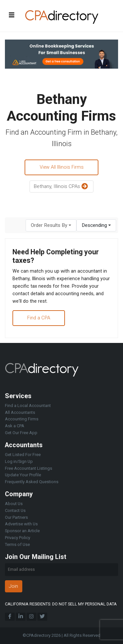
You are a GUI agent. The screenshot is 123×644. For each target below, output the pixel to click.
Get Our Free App (21, 433)
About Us (14, 504)
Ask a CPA (15, 426)
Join (13, 586)
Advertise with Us (21, 524)
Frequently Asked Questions (32, 482)
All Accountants (20, 412)
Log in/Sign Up (19, 461)
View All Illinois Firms (62, 167)
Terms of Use (17, 544)
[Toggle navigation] (12, 15)
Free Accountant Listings (29, 468)
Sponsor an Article (22, 531)
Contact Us (15, 510)
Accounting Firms (22, 419)
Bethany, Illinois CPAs (62, 187)
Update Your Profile (23, 475)
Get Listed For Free (23, 455)
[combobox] (51, 225)
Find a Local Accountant (28, 406)
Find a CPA (39, 318)
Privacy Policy (18, 538)
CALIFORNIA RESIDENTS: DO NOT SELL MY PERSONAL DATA (61, 604)
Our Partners (16, 517)
